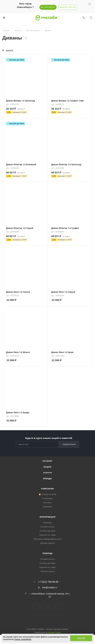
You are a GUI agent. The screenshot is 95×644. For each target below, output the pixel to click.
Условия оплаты (47, 527)
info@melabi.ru (50, 587)
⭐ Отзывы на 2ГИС (47, 494)
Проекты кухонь (47, 571)
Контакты (47, 503)
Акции (47, 467)
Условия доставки (47, 531)
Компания (47, 489)
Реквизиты (47, 507)
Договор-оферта (48, 543)
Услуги (48, 473)
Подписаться (69, 444)
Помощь (48, 553)
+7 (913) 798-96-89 (48, 582)
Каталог (47, 461)
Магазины (47, 523)
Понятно (81, 638)
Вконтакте (36, 606)
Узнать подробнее (23, 639)
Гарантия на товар (47, 535)
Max (59, 606)
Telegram (44, 606)
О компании (47, 498)
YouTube (51, 606)
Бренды (47, 479)
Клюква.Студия (54, 632)
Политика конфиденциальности (47, 539)
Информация (48, 517)
